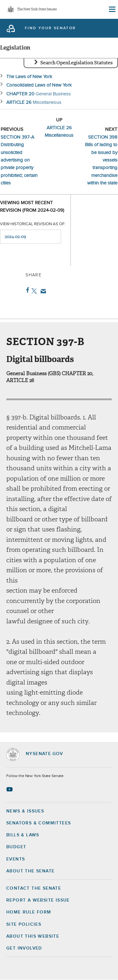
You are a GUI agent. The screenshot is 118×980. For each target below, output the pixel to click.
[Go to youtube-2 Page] (10, 789)
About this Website (33, 936)
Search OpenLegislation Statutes (76, 63)
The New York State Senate (37, 10)
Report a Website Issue (38, 900)
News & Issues (25, 811)
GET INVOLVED (24, 948)
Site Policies (24, 924)
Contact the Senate (34, 888)
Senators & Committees (39, 823)
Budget (16, 847)
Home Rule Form (29, 912)
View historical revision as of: (33, 224)
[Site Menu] (112, 9)
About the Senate (30, 871)
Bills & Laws (23, 835)
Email (42, 291)
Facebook (26, 290)
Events (16, 859)
